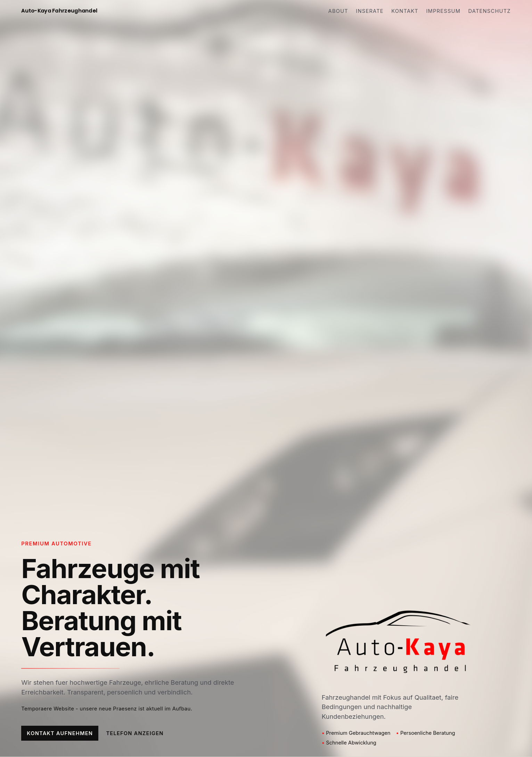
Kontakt (405, 11)
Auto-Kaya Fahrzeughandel (59, 11)
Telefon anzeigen (135, 733)
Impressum (443, 11)
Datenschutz (490, 11)
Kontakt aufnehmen (60, 733)
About (338, 11)
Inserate (370, 11)
